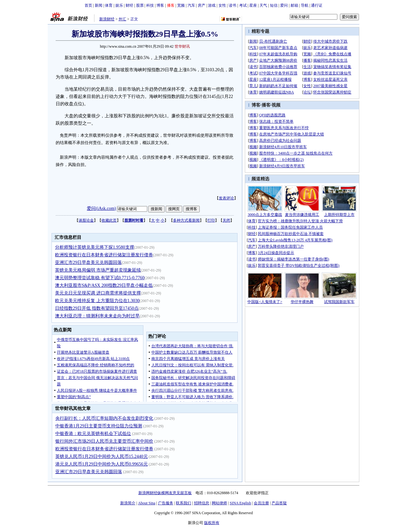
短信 (274, 5)
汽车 (191, 5)
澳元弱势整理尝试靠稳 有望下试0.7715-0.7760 (100, 278)
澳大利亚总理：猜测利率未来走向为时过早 (97, 316)
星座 (253, 5)
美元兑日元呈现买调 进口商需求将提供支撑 (98, 293)
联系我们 (183, 503)
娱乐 (119, 5)
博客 (160, 5)
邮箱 (294, 5)
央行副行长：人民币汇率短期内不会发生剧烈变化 (104, 418)
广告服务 (166, 503)
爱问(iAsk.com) (101, 208)
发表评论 (226, 198)
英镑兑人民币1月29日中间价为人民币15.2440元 (102, 456)
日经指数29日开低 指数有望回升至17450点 (97, 308)
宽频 (181, 5)
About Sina (147, 503)
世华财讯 (182, 46)
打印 (211, 220)
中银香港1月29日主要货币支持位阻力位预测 (99, 426)
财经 (129, 5)
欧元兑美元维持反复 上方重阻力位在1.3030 (97, 301)
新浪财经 (107, 19)
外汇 (122, 19)
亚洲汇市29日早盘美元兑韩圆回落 (88, 263)
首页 (88, 5)
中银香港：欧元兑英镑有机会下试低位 (93, 434)
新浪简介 (128, 503)
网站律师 (219, 503)
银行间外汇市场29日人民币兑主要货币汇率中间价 (104, 441)
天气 (263, 5)
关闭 (226, 220)
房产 (202, 5)
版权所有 (212, 523)
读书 (232, 5)
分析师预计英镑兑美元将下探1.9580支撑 (95, 247)
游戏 (212, 5)
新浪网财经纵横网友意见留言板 (165, 493)
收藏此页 (109, 220)
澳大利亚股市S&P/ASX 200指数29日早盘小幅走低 (104, 285)
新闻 (99, 5)
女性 (222, 5)
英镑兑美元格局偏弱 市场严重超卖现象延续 (98, 270)
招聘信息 (202, 503)
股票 (140, 5)
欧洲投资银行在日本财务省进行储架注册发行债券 (104, 255)
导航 (305, 5)
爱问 (284, 5)
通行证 (317, 5)
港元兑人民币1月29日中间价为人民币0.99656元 (102, 464)
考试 (243, 5)
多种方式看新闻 (186, 220)
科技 (150, 5)
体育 (109, 5)
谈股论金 (86, 220)
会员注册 (261, 503)
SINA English (240, 503)
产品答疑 (279, 503)
